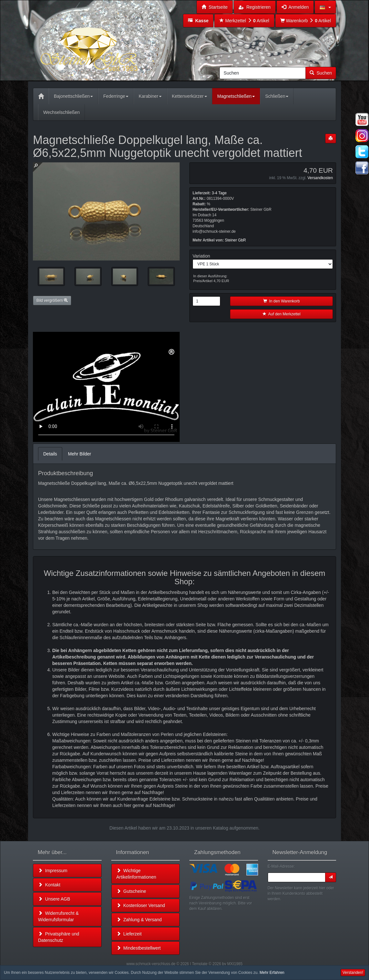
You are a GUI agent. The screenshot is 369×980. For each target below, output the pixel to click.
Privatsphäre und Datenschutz (59, 937)
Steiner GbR (235, 240)
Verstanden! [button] (353, 973)
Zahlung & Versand (139, 920)
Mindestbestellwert (139, 948)
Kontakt (49, 885)
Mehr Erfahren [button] (272, 973)
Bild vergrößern (52, 301)
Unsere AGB (54, 899)
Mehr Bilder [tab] (80, 454)
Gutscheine (131, 891)
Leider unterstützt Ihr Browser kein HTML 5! (106, 387)
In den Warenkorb (282, 301)
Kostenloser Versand (141, 905)
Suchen (321, 73)
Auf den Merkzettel (282, 314)
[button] (325, 7)
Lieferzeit (129, 934)
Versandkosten (320, 178)
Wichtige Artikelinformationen (136, 874)
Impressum (53, 871)
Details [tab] (50, 454)
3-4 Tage (219, 193)
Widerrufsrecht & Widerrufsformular (58, 916)
